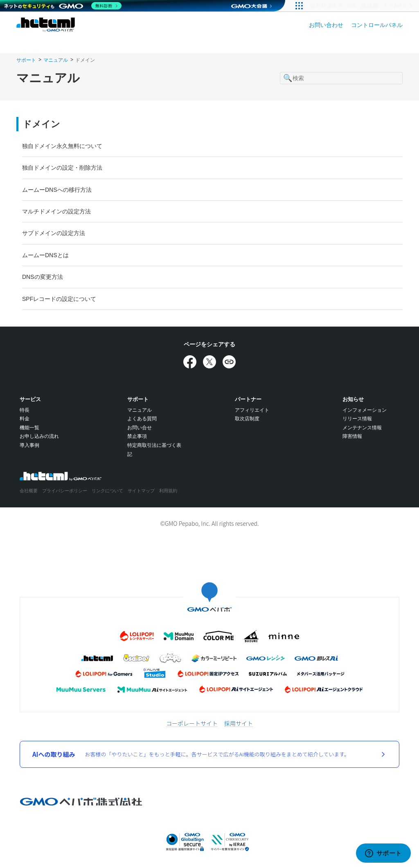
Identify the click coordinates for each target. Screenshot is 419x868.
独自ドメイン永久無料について (62, 146)
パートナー (248, 399)
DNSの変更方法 (43, 277)
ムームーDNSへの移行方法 (57, 190)
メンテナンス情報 (362, 428)
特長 (25, 410)
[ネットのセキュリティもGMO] (63, 6)
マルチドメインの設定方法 (56, 211)
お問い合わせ (326, 25)
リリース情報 (357, 419)
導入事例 (29, 445)
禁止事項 (137, 436)
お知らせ (353, 399)
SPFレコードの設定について (59, 299)
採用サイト (239, 723)
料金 (25, 419)
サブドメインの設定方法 (54, 233)
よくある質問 (142, 419)
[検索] (341, 78)
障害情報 (352, 436)
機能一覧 (29, 428)
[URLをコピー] (229, 362)
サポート (26, 60)
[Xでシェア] (209, 362)
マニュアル (56, 60)
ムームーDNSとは (45, 255)
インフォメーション (365, 410)
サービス (30, 399)
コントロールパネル (377, 25)
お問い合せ (140, 428)
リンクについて (107, 491)
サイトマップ (141, 491)
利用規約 (168, 491)
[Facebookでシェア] (190, 362)
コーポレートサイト (192, 723)
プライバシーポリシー (65, 491)
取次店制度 (247, 419)
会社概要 (29, 491)
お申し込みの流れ (39, 436)
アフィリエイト (252, 410)
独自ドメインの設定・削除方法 (62, 168)
